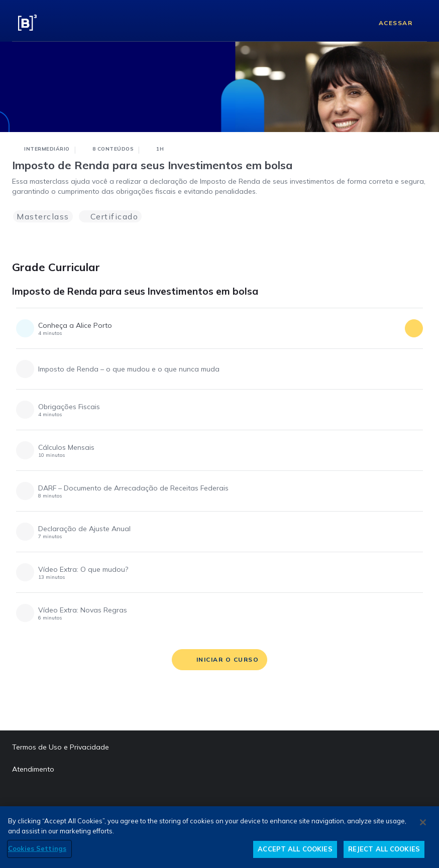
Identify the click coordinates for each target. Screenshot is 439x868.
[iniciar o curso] (220, 660)
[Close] (423, 822)
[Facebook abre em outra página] (22, 796)
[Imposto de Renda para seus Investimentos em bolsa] (418, 295)
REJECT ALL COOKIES (384, 849)
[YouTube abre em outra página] (98, 796)
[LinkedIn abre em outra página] (41, 796)
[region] (219, 837)
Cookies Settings (37, 848)
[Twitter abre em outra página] (79, 796)
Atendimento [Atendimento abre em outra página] (33, 769)
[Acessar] (388, 23)
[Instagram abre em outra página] (60, 796)
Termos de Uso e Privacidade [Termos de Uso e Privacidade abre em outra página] (61, 747)
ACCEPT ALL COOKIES (295, 849)
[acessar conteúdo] (414, 328)
